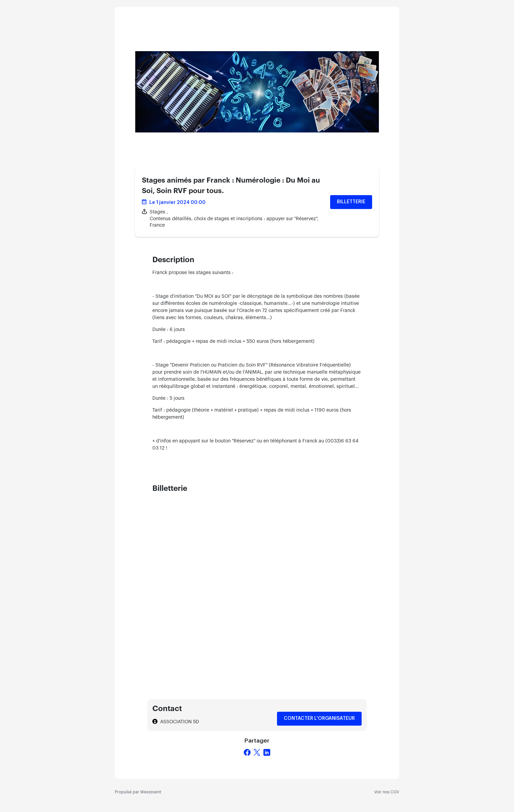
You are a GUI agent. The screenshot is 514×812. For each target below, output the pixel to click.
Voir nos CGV (387, 792)
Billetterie (351, 202)
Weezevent (151, 792)
